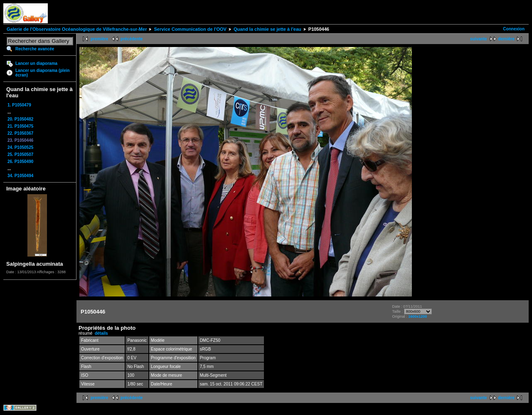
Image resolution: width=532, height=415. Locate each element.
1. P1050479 (19, 105)
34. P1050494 (20, 176)
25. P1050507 (20, 154)
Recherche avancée (35, 49)
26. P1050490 (20, 162)
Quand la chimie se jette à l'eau (267, 29)
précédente (132, 39)
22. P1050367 (20, 133)
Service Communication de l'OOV (190, 29)
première (99, 39)
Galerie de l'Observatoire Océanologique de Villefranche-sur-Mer (77, 29)
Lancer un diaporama (36, 63)
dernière (506, 39)
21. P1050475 (20, 126)
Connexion (514, 29)
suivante (479, 39)
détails (101, 333)
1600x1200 (417, 316)
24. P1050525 (20, 147)
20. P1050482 (20, 119)
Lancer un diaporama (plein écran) (43, 73)
